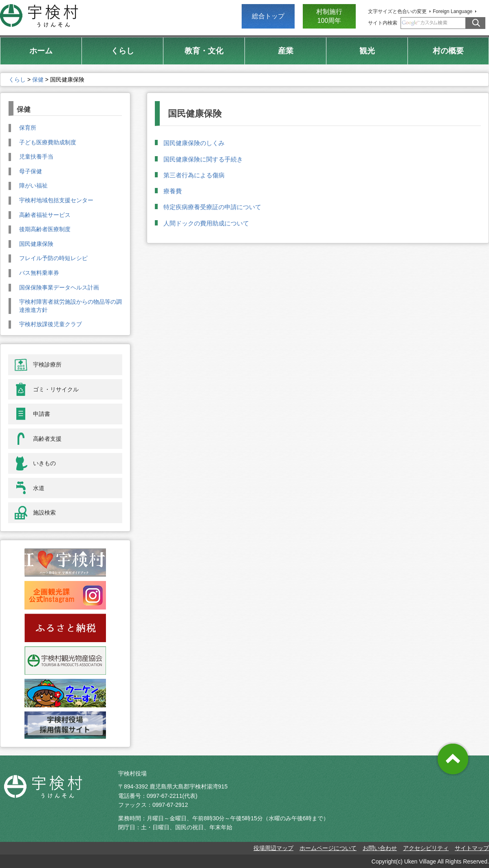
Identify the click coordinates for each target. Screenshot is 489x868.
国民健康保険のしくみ (194, 143)
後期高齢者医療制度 (45, 229)
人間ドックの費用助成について (206, 223)
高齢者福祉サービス (45, 215)
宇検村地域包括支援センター (56, 200)
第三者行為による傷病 (194, 175)
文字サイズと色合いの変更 (397, 11)
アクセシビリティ (426, 848)
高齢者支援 (47, 439)
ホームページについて (328, 848)
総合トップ (268, 16)
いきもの (44, 463)
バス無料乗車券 (39, 273)
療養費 (173, 191)
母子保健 (31, 171)
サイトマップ (472, 848)
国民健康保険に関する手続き (203, 159)
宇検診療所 (47, 364)
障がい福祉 (33, 186)
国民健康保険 (36, 244)
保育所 (28, 128)
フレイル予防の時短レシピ (53, 258)
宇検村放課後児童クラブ (51, 324)
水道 (39, 488)
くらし (17, 80)
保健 (38, 80)
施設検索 (44, 512)
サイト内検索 (383, 23)
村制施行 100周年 (329, 16)
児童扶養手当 (36, 157)
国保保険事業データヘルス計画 (59, 287)
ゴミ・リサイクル (56, 389)
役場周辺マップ (273, 848)
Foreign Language (453, 11)
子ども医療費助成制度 (48, 142)
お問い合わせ (380, 848)
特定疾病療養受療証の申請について (212, 207)
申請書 (42, 414)
